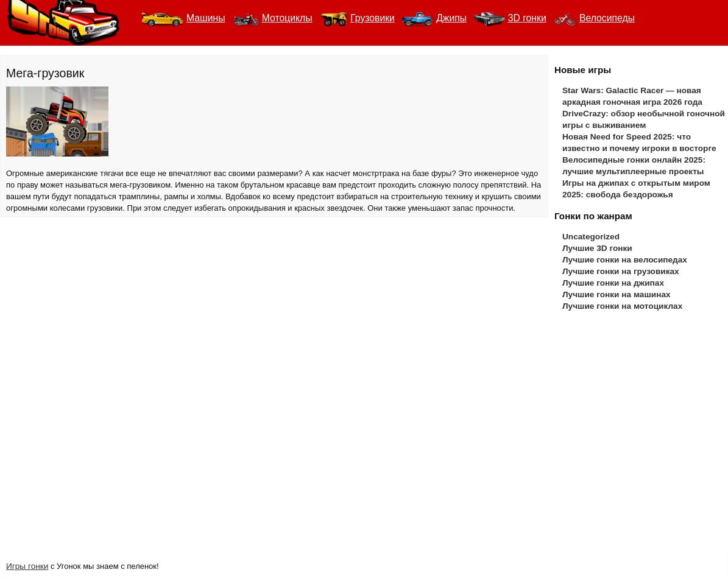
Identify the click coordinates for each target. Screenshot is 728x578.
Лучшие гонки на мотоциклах (622, 306)
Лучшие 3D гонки (597, 248)
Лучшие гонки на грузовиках (621, 271)
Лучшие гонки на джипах (613, 283)
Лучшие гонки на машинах (617, 294)
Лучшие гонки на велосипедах (625, 260)
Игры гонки (27, 566)
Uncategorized (591, 237)
